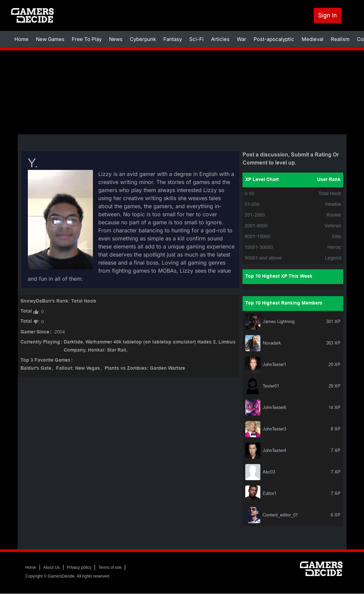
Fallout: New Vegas (78, 369)
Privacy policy (79, 567)
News (116, 39)
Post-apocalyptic (274, 39)
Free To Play (87, 39)
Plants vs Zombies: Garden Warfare (145, 369)
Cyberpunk (143, 39)
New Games (50, 39)
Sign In (327, 15)
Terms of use (110, 567)
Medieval (313, 39)
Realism (340, 39)
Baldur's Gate (36, 369)
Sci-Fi (196, 39)
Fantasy (173, 39)
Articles (220, 39)
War (242, 39)
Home (21, 39)
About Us (51, 567)
